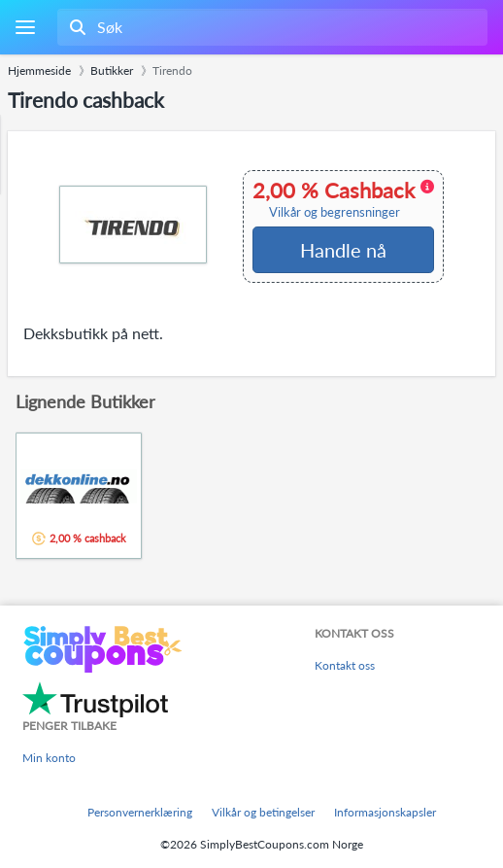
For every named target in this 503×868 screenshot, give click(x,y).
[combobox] (270, 27)
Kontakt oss (345, 665)
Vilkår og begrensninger (335, 212)
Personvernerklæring (140, 812)
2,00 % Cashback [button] (343, 199)
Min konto (49, 758)
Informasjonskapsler (385, 812)
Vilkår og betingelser (263, 812)
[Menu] (25, 28)
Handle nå (343, 250)
